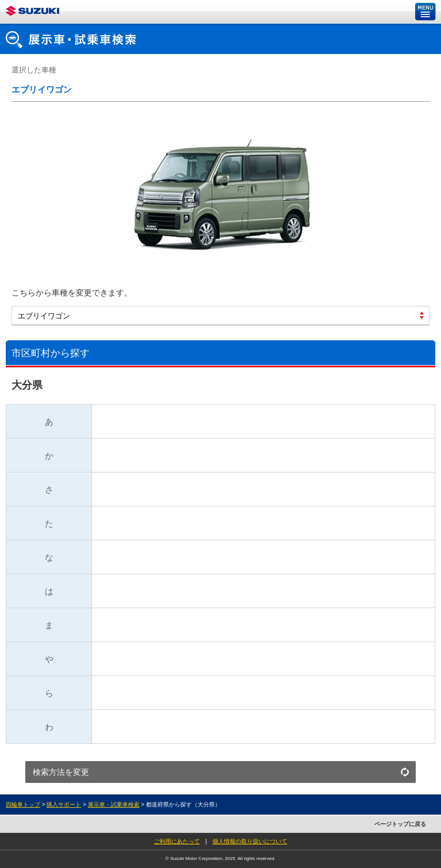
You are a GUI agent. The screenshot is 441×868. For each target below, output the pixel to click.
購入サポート (64, 804)
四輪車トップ (23, 804)
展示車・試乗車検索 (114, 804)
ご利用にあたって (177, 841)
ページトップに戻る (400, 824)
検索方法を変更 (61, 772)
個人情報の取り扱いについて (250, 841)
